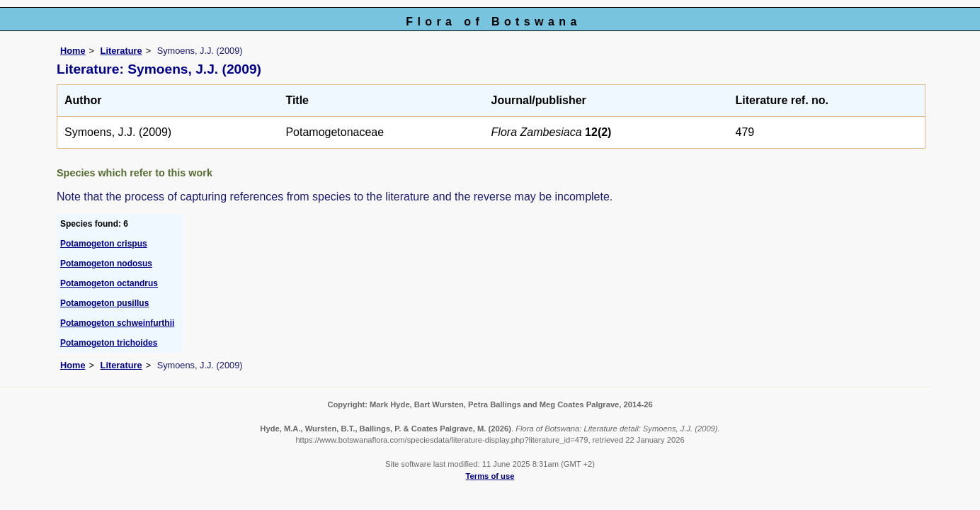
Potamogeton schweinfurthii (117, 323)
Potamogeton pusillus (104, 303)
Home (73, 51)
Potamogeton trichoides (109, 343)
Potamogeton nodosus (106, 263)
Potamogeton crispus (104, 244)
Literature (121, 51)
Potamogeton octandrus (109, 283)
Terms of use (490, 476)
